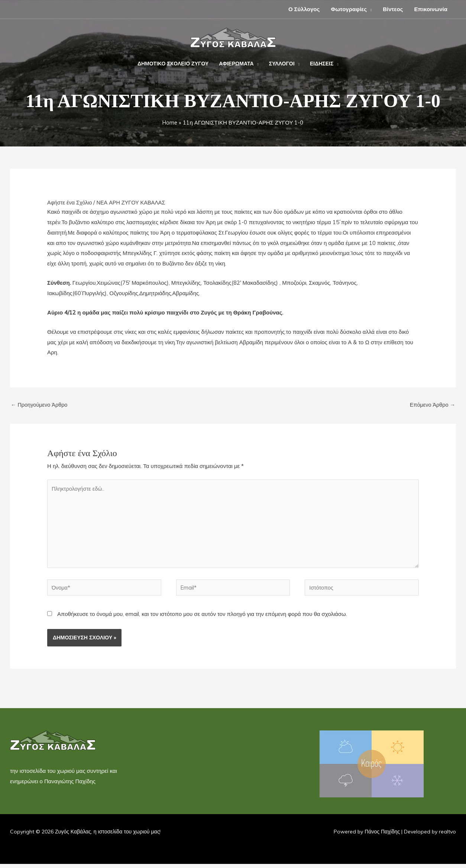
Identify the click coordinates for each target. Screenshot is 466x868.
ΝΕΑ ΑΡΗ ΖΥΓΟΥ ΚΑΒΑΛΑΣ (134, 202)
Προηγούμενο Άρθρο (40, 405)
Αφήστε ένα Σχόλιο (70, 202)
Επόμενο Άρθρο (432, 405)
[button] (369, 9)
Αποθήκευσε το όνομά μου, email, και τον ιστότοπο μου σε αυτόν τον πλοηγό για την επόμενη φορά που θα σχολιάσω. (202, 618)
